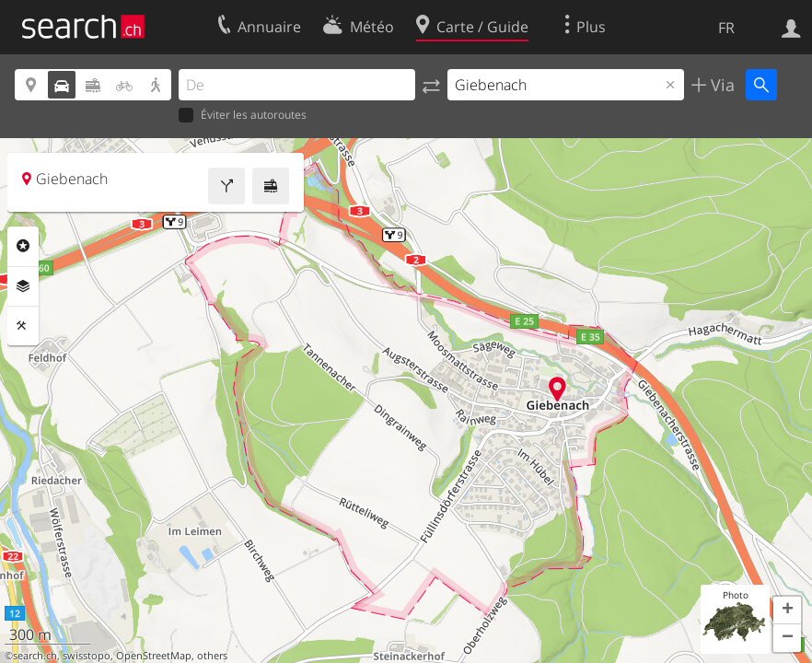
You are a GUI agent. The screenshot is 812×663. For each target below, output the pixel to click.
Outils (23, 326)
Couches (23, 286)
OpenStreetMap (154, 656)
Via (720, 85)
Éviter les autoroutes (243, 116)
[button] (787, 611)
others (212, 656)
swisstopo (87, 656)
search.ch (35, 656)
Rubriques (23, 246)
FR (726, 28)
